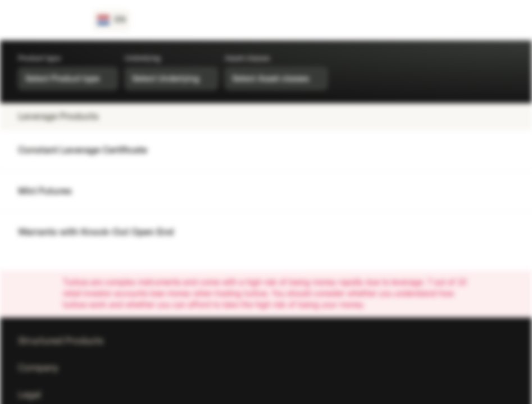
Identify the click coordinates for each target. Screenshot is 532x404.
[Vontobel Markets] (49, 20)
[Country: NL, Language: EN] (112, 20)
